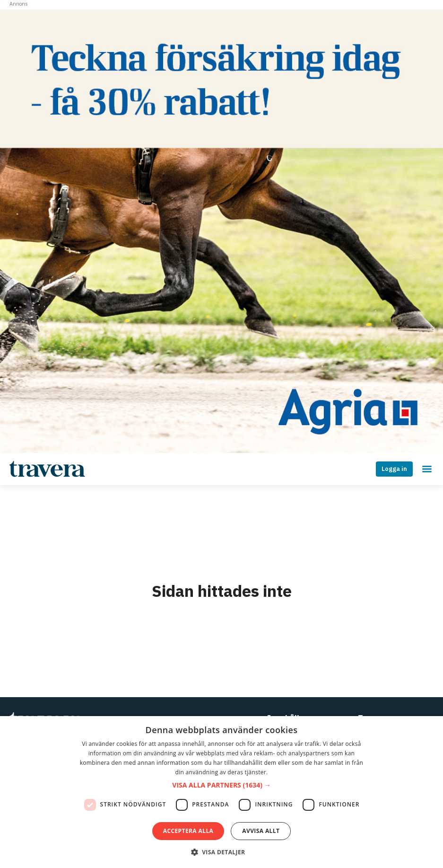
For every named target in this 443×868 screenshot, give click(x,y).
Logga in (394, 469)
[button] (221, 785)
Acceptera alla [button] (188, 831)
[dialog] (221, 792)
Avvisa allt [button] (261, 831)
